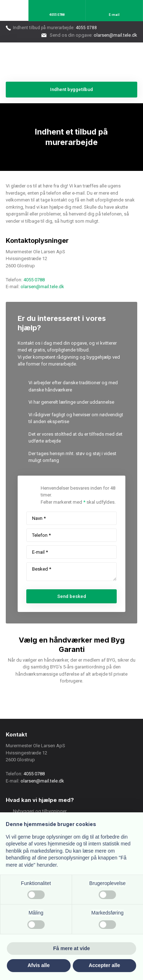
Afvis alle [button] (39, 965)
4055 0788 (86, 28)
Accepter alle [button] (104, 965)
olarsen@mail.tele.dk (42, 287)
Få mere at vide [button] (72, 948)
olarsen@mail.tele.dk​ (115, 35)
